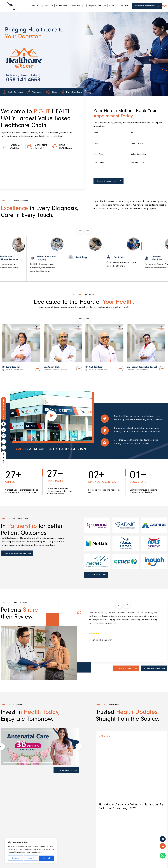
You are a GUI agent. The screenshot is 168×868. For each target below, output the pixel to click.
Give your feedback (125, 668)
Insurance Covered (16, 147)
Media (112, 6)
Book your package (65, 770)
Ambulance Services (41, 147)
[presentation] (112, 172)
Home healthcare (65, 147)
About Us (34, 6)
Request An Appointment (145, 6)
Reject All (31, 858)
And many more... (94, 575)
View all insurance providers (15, 553)
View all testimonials (152, 668)
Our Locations (3, 459)
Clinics (54, 92)
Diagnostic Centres (97, 6)
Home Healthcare (74, 92)
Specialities (47, 6)
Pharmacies (37, 92)
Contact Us (124, 6)
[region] (31, 851)
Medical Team (62, 6)
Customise (15, 858)
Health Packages (78, 6)
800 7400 (4, 409)
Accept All (46, 858)
